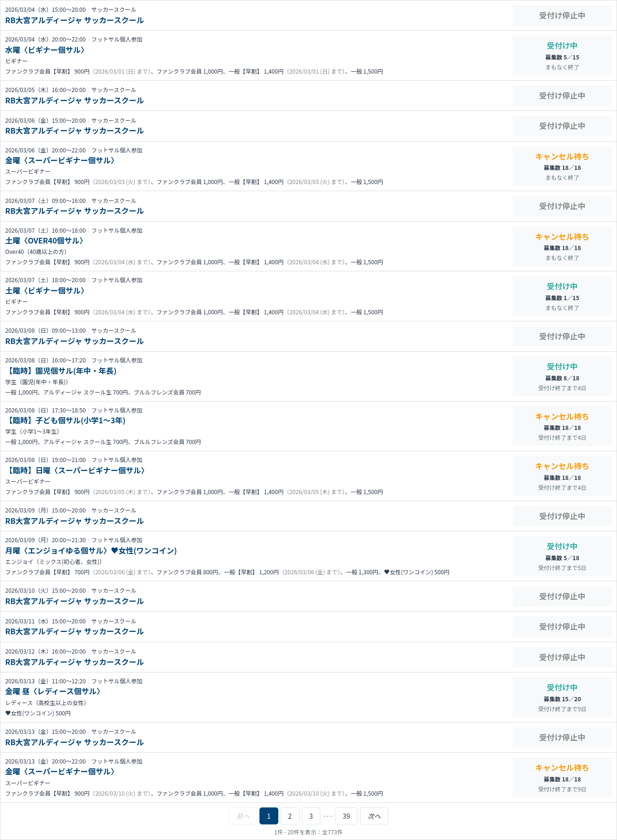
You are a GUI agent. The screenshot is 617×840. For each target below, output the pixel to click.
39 (346, 816)
